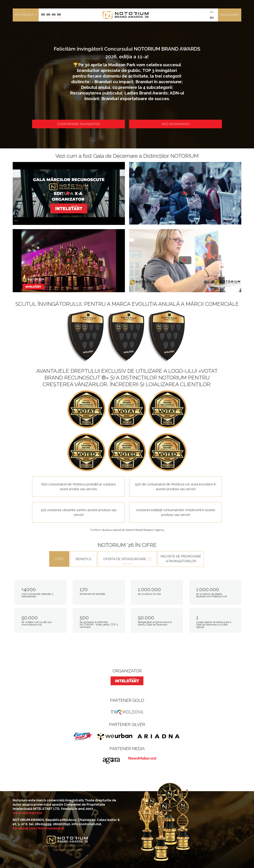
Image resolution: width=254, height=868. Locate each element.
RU (212, 12)
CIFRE (59, 559)
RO (212, 18)
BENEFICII (84, 559)
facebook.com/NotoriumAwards (39, 828)
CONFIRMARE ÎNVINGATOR (78, 124)
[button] (26, 15)
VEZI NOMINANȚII (176, 124)
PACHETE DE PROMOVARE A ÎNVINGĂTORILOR (181, 559)
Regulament (230, 15)
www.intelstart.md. (28, 813)
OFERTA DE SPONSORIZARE (127, 561)
